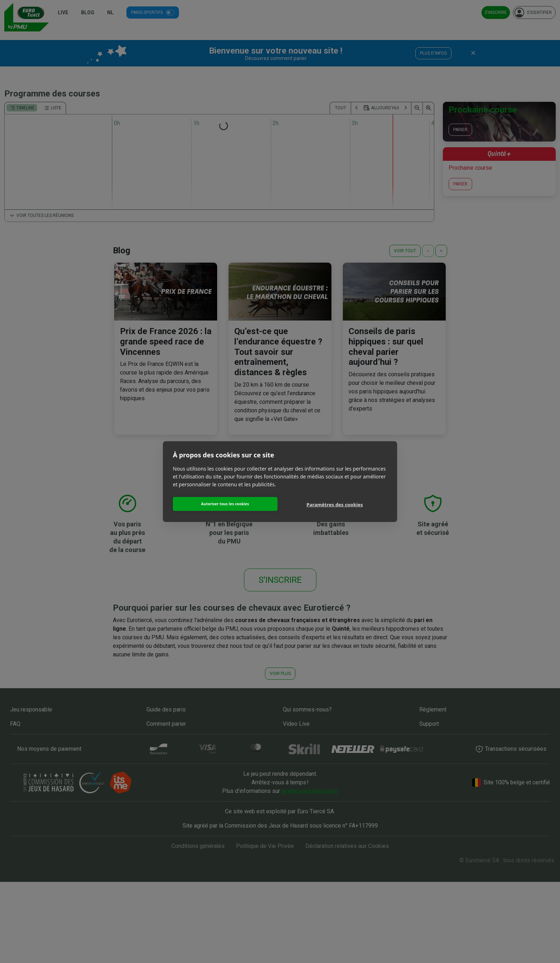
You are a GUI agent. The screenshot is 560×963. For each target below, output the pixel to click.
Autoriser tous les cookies (225, 504)
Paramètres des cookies (335, 505)
